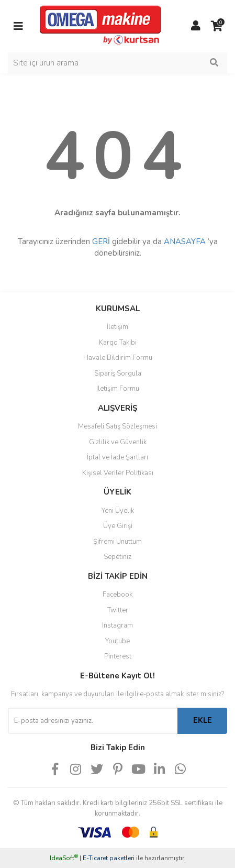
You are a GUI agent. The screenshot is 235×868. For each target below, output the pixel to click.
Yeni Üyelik (118, 511)
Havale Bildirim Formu (118, 358)
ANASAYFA (185, 241)
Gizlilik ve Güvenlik (118, 442)
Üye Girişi (118, 526)
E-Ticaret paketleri (109, 858)
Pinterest (118, 656)
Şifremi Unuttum (117, 542)
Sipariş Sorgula (118, 373)
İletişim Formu (118, 389)
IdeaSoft (64, 858)
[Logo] (100, 26)
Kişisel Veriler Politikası (118, 473)
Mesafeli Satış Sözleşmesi (117, 426)
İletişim (117, 327)
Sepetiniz (117, 557)
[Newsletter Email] (93, 721)
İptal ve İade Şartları (117, 457)
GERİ (101, 241)
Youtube (117, 641)
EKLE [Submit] (203, 720)
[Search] (117, 63)
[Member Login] (196, 26)
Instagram (117, 625)
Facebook (117, 595)
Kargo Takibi (118, 343)
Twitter (118, 610)
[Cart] (217, 26)
